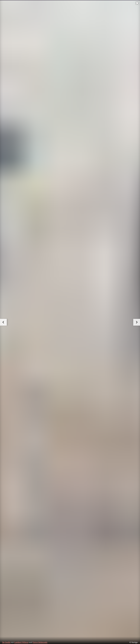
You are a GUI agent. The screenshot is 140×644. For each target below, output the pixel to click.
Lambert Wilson (21, 642)
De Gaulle (6, 642)
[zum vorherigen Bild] (3, 322)
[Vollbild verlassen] (137, 3)
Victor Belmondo (40, 642)
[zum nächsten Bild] (137, 322)
